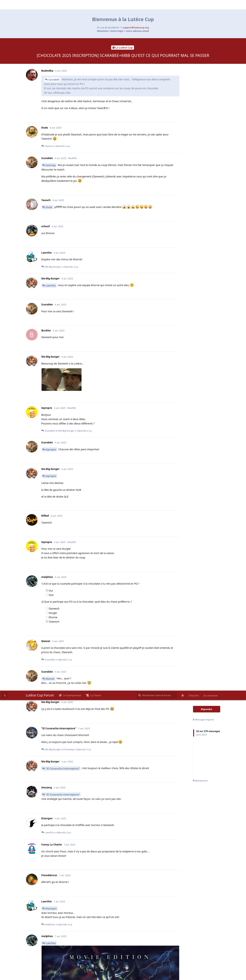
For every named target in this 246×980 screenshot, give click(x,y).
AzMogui (51, 534)
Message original (203, 29)
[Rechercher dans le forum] (157, 5)
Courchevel (53, 611)
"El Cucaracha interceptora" (63, 78)
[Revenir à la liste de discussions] (5, 5)
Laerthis (51, 253)
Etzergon (51, 218)
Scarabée (54, 620)
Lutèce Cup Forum (40, 5)
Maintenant (200, 90)
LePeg (52, 872)
